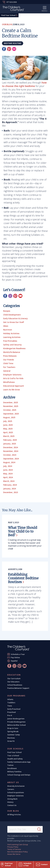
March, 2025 (9, 436)
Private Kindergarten (16, 722)
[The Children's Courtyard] (13, 9)
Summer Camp (14, 735)
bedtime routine (13, 43)
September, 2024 (11, 459)
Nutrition (8, 330)
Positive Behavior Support (18, 688)
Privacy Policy (13, 847)
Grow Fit (11, 741)
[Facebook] (4, 49)
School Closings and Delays (19, 775)
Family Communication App (19, 762)
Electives (11, 738)
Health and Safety (15, 759)
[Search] (39, 829)
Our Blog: (7, 24)
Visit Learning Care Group (18, 844)
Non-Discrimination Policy (18, 852)
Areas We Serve (14, 854)
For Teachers (9, 367)
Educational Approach (14, 386)
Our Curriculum (14, 678)
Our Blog (13, 811)
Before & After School (17, 725)
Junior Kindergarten (16, 719)
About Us (13, 782)
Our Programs (16, 696)
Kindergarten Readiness (14, 348)
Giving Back (12, 799)
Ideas (6, 326)
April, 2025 (8, 432)
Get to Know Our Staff (14, 322)
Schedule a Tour (18, 654)
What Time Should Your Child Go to (23, 531)
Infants (10, 699)
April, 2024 (8, 477)
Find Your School (8, 15)
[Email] (14, 49)
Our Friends (9, 360)
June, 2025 (8, 425)
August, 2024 (9, 462)
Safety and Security (12, 345)
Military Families (14, 772)
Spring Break (13, 731)
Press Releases (10, 356)
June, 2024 (8, 470)
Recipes (7, 311)
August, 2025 (9, 417)
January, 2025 (10, 444)
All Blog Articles (14, 814)
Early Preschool (14, 709)
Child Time (8, 363)
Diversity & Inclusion (16, 786)
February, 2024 (10, 485)
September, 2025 (11, 414)
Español (14, 661)
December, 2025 (11, 402)
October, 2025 (10, 410)
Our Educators (13, 682)
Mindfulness (9, 382)
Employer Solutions (12, 375)
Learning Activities (12, 337)
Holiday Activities (11, 333)
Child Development (12, 315)
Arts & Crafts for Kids (13, 378)
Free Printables (10, 341)
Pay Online (15, 657)
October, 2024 (10, 455)
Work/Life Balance (12, 352)
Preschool (12, 712)
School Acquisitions (16, 792)
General (7, 371)
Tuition (10, 765)
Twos (10, 706)
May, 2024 (8, 474)
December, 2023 (11, 492)
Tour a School (13, 756)
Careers (11, 789)
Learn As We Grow (11, 390)
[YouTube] (20, 296)
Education (14, 675)
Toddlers (11, 703)
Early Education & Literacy (15, 318)
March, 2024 (9, 481)
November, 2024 (11, 451)
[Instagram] (10, 296)
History (10, 802)
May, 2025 (8, 429)
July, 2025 (8, 421)
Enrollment (12, 768)
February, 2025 (10, 440)
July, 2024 (8, 466)
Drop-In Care (13, 728)
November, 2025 (11, 406)
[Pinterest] (9, 49)
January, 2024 (10, 489)
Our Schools (15, 749)
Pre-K (10, 715)
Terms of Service (14, 849)
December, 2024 (11, 447)
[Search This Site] (25, 829)
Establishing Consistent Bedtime (23, 578)
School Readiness (15, 685)
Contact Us (12, 805)
